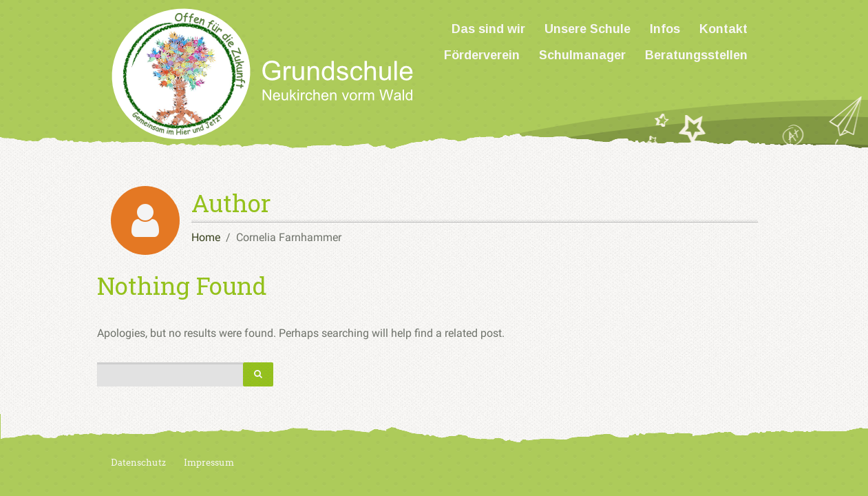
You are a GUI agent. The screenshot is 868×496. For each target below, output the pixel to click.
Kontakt (723, 29)
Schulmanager (582, 55)
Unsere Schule (588, 29)
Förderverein (482, 55)
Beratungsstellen (696, 55)
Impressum (209, 463)
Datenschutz (138, 463)
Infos (665, 29)
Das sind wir (488, 29)
